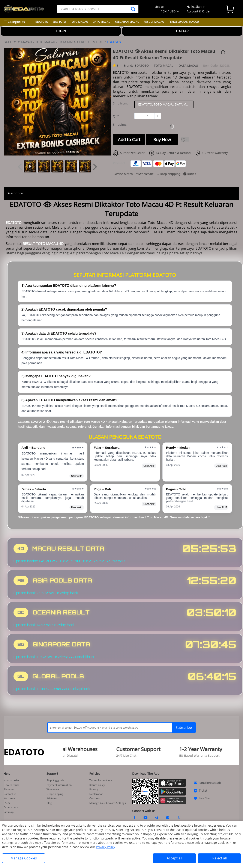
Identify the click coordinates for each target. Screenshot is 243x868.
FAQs (7, 803)
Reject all (220, 858)
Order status (11, 808)
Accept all (174, 858)
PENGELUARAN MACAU (184, 22)
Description (15, 193)
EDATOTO (42, 22)
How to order (11, 780)
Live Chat (202, 798)
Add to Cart (129, 140)
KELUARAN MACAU (127, 22)
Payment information (59, 785)
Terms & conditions (101, 780)
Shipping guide (55, 780)
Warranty (9, 799)
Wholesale (53, 790)
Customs (95, 799)
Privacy (94, 790)
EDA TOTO (59, 22)
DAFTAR (182, 31)
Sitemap (9, 812)
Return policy (97, 785)
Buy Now (162, 140)
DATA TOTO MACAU (18, 42)
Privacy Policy (106, 847)
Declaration (96, 794)
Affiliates (52, 799)
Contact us (10, 794)
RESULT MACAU (154, 22)
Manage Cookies (24, 858)
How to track (11, 785)
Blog (49, 803)
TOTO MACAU (79, 22)
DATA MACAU (102, 22)
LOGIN (61, 31)
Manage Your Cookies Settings (108, 803)
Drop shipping (55, 794)
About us (9, 790)
